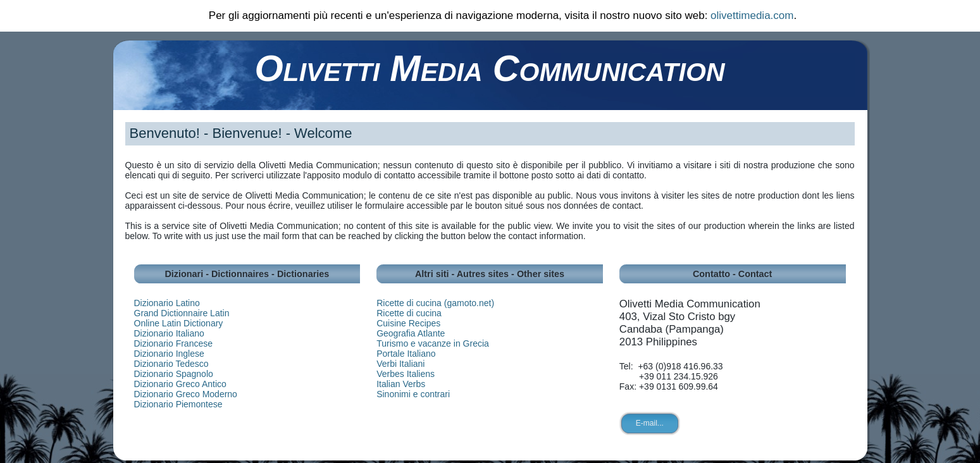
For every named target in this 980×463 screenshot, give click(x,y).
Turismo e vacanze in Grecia (433, 343)
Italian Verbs (401, 384)
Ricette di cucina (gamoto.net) (435, 303)
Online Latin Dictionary (179, 323)
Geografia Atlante (411, 333)
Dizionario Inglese (169, 354)
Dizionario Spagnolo (174, 374)
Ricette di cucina (409, 313)
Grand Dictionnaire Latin (182, 313)
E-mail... (650, 423)
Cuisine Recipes (408, 323)
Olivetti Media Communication (489, 68)
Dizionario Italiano (169, 333)
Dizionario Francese (174, 343)
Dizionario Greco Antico (180, 384)
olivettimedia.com (752, 15)
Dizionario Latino (167, 303)
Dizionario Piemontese (178, 404)
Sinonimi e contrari (413, 394)
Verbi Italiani (400, 364)
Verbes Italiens (406, 374)
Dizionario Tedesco (171, 364)
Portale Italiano (406, 354)
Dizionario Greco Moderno (186, 394)
